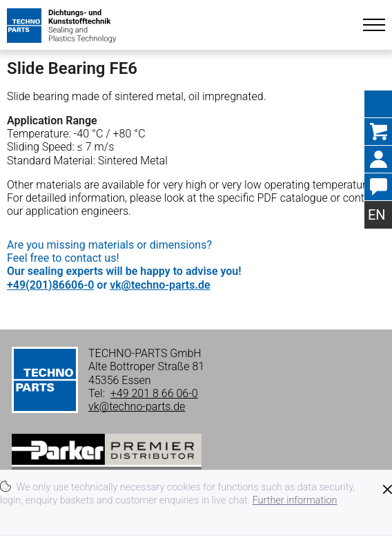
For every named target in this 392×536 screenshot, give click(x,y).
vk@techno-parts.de (160, 285)
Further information (295, 500)
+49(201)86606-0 (50, 285)
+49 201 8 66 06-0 (154, 393)
